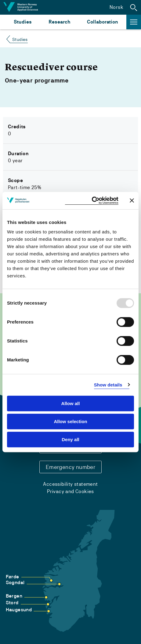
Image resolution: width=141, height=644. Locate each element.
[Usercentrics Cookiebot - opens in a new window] (92, 201)
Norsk (116, 7)
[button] (134, 7)
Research (59, 22)
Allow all (71, 403)
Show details (108, 385)
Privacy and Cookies (70, 491)
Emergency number (70, 467)
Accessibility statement (70, 484)
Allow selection (70, 421)
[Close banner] (132, 200)
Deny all (70, 439)
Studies (23, 22)
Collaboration (103, 22)
